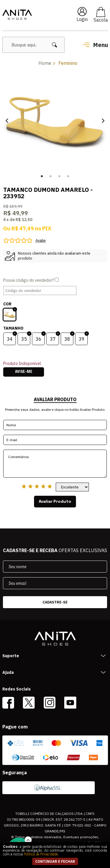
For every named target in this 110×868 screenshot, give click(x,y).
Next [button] (103, 120)
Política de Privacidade (41, 854)
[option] (55, 120)
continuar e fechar (55, 861)
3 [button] (60, 176)
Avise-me (24, 372)
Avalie (41, 240)
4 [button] (68, 176)
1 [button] (42, 176)
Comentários (55, 464)
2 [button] (51, 176)
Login (82, 19)
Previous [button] (7, 120)
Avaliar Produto (55, 502)
